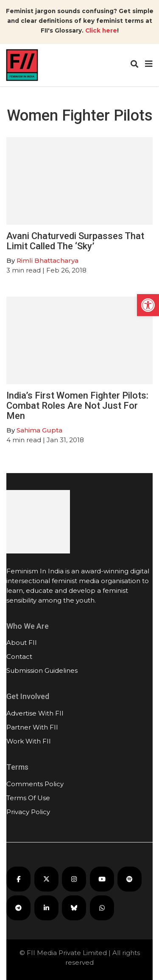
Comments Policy (35, 784)
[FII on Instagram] (74, 879)
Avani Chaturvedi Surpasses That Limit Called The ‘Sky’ (75, 241)
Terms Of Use (28, 798)
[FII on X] (46, 879)
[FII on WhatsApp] (102, 908)
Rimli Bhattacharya (47, 260)
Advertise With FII (35, 713)
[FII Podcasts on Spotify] (130, 879)
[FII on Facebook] (18, 879)
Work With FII (29, 741)
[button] (148, 305)
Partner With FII (32, 727)
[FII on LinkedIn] (46, 908)
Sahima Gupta (39, 430)
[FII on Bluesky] (74, 908)
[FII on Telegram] (18, 908)
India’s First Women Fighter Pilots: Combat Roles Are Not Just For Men (77, 406)
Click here (101, 30)
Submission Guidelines (42, 670)
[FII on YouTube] (102, 879)
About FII (22, 643)
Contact (19, 657)
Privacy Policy (28, 812)
